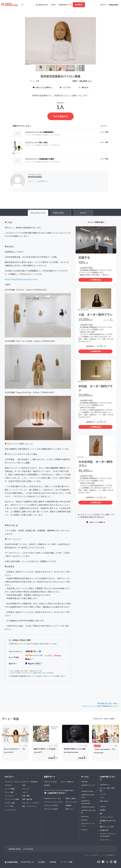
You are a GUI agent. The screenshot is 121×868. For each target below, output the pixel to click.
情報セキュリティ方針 (107, 827)
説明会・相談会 (71, 798)
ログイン (104, 5)
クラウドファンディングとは (53, 802)
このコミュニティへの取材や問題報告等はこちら (99, 706)
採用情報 (53, 862)
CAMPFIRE (84, 782)
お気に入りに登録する (42, 87)
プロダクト (8, 785)
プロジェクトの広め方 (51, 809)
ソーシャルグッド (10, 810)
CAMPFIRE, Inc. (28, 862)
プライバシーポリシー (107, 817)
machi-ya (84, 830)
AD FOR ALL (85, 816)
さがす (53, 5)
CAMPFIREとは (104, 784)
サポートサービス (71, 802)
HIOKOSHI (84, 820)
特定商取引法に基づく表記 (107, 703)
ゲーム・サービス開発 (12, 799)
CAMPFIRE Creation (87, 791)
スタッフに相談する (67, 782)
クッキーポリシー (105, 840)
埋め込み (85, 87)
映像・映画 (26, 796)
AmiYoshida (35, 177)
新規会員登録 (113, 5)
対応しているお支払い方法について (40, 676)
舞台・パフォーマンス (29, 806)
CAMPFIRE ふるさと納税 (88, 812)
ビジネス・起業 (10, 803)
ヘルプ (102, 798)
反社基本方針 (104, 830)
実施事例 (68, 805)
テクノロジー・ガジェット (13, 782)
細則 (101, 814)
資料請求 (79, 5)
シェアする (66, 87)
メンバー (83, 213)
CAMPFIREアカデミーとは (52, 798)
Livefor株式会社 (28, 849)
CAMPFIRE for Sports (88, 807)
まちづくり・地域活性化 (30, 782)
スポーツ (25, 792)
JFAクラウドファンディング (88, 825)
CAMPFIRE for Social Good (88, 796)
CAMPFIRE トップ (65, 5)
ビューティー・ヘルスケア (31, 803)
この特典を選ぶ (95, 280)
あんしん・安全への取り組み (108, 789)
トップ (38, 213)
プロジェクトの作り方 (51, 805)
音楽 (24, 785)
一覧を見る (103, 126)
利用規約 (103, 810)
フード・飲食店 (10, 789)
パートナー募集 (67, 862)
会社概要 (41, 862)
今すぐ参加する (60, 116)
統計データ (69, 809)
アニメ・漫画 (9, 792)
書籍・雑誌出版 (27, 799)
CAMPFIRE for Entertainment (86, 802)
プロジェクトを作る (50, 782)
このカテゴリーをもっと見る (104, 719)
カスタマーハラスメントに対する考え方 (108, 835)
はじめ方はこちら (42, 5)
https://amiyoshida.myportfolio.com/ (21, 279)
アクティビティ (61, 213)
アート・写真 (9, 806)
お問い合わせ (104, 801)
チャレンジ (26, 789)
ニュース (103, 794)
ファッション (9, 796)
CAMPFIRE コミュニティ (88, 786)
